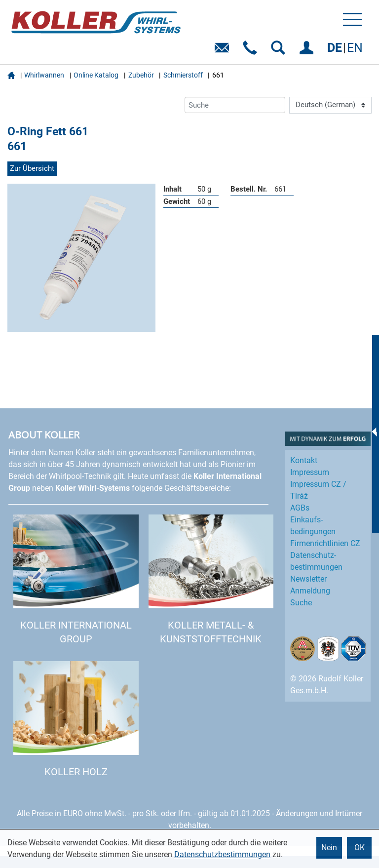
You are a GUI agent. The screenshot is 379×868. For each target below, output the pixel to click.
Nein (329, 848)
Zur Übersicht (32, 168)
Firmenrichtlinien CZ (325, 543)
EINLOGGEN (308, 51)
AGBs (300, 508)
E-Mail (224, 51)
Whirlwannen (44, 75)
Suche (301, 603)
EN (355, 48)
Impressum (310, 472)
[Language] (330, 105)
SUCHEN (280, 51)
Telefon (252, 51)
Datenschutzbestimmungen (222, 854)
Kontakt (304, 460)
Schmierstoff (183, 75)
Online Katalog (96, 75)
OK (360, 848)
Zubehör (141, 75)
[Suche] (235, 105)
